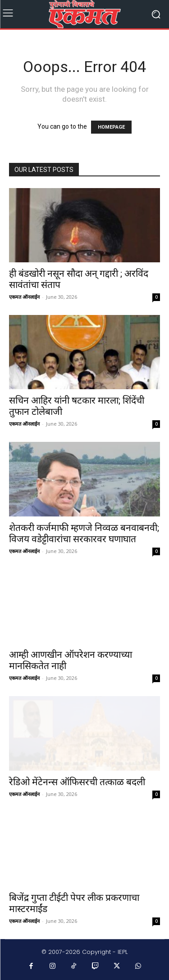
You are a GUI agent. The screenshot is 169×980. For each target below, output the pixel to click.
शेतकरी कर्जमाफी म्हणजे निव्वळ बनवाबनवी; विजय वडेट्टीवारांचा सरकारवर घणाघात (84, 533)
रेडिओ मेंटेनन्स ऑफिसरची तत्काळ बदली (77, 782)
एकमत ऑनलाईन (24, 297)
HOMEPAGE (111, 127)
